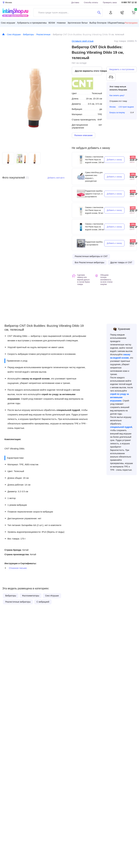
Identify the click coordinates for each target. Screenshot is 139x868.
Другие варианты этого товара (89, 71)
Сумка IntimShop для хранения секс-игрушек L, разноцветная (94, 177)
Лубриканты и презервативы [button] (32, 23)
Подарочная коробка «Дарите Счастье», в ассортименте (94, 194)
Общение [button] (112, 23)
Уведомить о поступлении (122, 69)
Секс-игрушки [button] (8, 23)
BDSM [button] (52, 23)
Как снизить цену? (117, 95)
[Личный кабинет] (111, 13)
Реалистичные (43, 34)
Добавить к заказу (114, 160)
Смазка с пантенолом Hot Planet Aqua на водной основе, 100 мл (95, 160)
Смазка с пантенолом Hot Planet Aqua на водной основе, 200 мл (95, 227)
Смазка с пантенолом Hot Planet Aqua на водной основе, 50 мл (94, 210)
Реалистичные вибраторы (18, 602)
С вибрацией (43, 602)
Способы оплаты (91, 2)
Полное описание (84, 135)
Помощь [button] (121, 23)
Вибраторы (28, 34)
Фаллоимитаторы (31, 596)
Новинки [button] (61, 23)
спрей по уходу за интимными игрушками (119, 397)
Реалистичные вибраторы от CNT (91, 256)
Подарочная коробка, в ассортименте (94, 243)
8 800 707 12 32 (129, 2)
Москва (113, 107)
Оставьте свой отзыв (83, 41)
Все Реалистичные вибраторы (90, 262)
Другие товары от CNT (121, 262)
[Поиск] (99, 13)
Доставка (75, 2)
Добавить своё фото (56, 178)
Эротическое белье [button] (78, 23)
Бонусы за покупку (117, 112)
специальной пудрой (68, 410)
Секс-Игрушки (14, 34)
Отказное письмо (18, 568)
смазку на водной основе (36, 379)
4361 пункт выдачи (126, 107)
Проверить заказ (110, 2)
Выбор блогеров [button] (98, 23)
